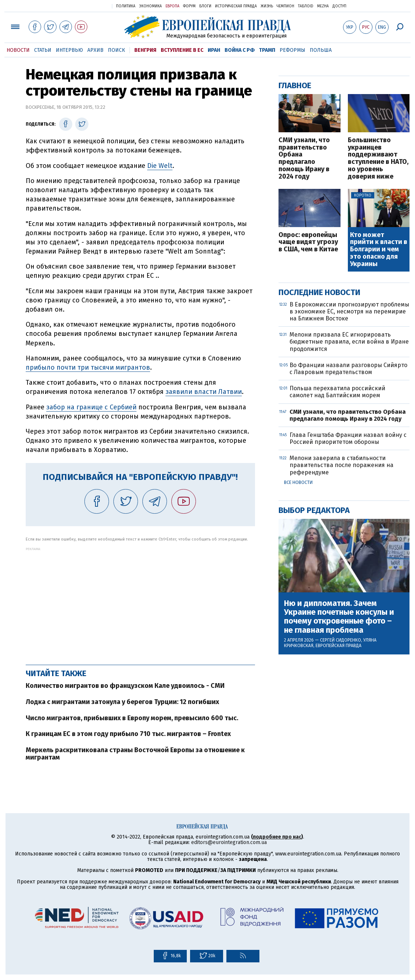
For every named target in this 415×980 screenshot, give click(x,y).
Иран (214, 50)
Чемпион (285, 6)
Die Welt (160, 166)
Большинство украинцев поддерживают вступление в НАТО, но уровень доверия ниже (378, 159)
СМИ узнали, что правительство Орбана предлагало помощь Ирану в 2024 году (304, 159)
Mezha (323, 6)
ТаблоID (306, 6)
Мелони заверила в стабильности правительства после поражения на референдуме (341, 465)
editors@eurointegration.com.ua (229, 842)
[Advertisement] (140, 602)
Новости (18, 50)
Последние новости (319, 292)
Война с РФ (240, 50)
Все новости (298, 482)
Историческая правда (236, 6)
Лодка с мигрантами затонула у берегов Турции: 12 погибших (122, 702)
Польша (321, 50)
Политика (126, 6)
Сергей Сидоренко (341, 640)
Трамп (267, 50)
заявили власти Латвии (204, 392)
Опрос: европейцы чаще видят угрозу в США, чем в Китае (308, 242)
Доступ (339, 6)
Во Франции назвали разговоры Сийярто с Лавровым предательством (348, 369)
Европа (172, 6)
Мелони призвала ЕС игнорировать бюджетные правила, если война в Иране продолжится (349, 342)
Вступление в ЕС (182, 50)
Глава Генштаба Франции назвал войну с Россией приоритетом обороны (348, 438)
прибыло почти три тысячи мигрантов (88, 367)
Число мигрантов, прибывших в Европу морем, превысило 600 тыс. (132, 718)
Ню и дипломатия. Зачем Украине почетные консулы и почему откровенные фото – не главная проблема (339, 617)
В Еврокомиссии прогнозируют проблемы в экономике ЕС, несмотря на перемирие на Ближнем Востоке (349, 311)
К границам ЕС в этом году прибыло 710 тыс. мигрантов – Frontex (128, 734)
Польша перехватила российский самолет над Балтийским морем (337, 392)
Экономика (150, 6)
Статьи (43, 50)
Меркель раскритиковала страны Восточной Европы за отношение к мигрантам (135, 754)
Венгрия (145, 50)
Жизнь (267, 6)
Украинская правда (88, 6)
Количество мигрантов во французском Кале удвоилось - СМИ (125, 686)
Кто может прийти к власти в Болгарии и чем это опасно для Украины (379, 250)
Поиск (117, 50)
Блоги (205, 6)
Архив (95, 50)
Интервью (69, 50)
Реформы (292, 50)
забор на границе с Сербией (91, 407)
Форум (189, 6)
